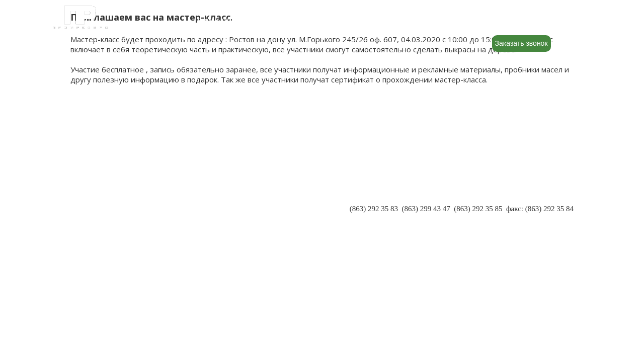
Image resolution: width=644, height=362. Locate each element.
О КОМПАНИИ (96, 190)
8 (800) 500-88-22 (534, 21)
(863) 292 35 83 (374, 209)
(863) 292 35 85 (478, 209)
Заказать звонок (521, 43)
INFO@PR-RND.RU (541, 219)
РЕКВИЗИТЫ (93, 210)
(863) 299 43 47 (426, 209)
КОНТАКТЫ (91, 220)
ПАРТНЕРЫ (91, 200)
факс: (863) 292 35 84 (540, 209)
